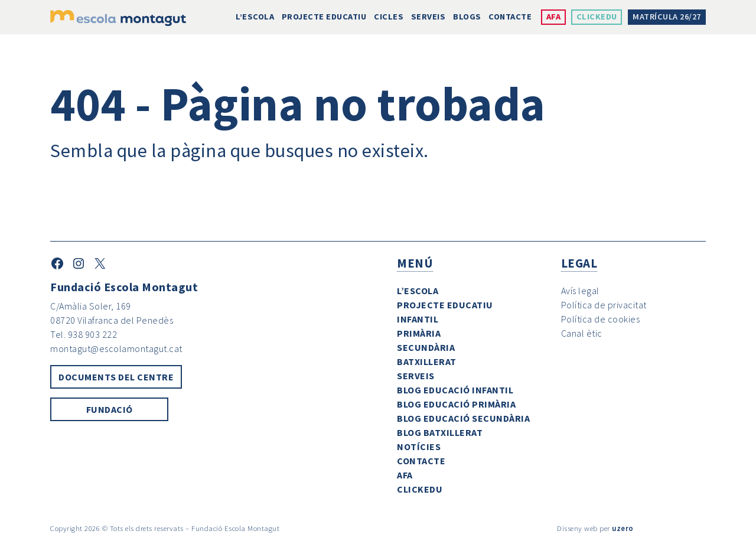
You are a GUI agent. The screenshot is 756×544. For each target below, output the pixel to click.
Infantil (418, 319)
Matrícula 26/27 (667, 17)
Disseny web (577, 528)
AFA (554, 17)
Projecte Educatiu (324, 17)
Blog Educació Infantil (455, 390)
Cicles (389, 17)
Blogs (467, 17)
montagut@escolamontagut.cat (116, 348)
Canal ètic (582, 333)
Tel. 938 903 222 (84, 334)
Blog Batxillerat (440, 432)
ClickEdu (597, 17)
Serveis (428, 17)
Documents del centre (116, 377)
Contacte (510, 17)
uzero (623, 528)
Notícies (419, 447)
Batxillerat (427, 361)
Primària (419, 333)
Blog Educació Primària (456, 404)
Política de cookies (601, 319)
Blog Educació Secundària (463, 418)
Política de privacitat (604, 305)
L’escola (255, 17)
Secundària (426, 347)
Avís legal (580, 291)
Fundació (110, 409)
